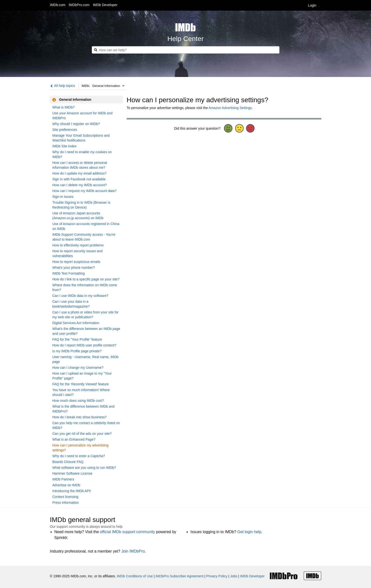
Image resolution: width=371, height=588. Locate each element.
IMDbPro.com (79, 5)
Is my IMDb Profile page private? (77, 351)
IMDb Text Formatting (69, 273)
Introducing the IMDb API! (72, 491)
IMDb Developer (105, 5)
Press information (66, 503)
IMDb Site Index (65, 146)
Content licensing (65, 497)
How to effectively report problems (78, 245)
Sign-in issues (63, 197)
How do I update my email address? (79, 173)
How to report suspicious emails (76, 262)
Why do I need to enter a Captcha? (79, 456)
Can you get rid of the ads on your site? (82, 434)
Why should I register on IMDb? (76, 124)
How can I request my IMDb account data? (85, 191)
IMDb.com (58, 5)
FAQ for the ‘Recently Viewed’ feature (81, 384)
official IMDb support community (128, 532)
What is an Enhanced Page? (74, 439)
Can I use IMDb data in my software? (80, 296)
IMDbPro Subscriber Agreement (180, 576)
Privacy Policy (217, 576)
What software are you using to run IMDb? (84, 468)
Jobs (234, 576)
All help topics (63, 86)
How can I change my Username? (78, 368)
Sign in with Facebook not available (79, 179)
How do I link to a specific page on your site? (86, 279)
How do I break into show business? (80, 417)
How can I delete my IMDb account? (80, 185)
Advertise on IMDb (66, 485)
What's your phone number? (74, 268)
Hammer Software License (72, 473)
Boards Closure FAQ (68, 462)
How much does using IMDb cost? (78, 401)
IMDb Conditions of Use (135, 576)
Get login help (249, 532)
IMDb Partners (63, 479)
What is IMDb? (64, 107)
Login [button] (314, 5)
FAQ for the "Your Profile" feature (77, 339)
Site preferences (65, 130)
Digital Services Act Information (76, 323)
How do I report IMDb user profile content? (84, 345)
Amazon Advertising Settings (230, 108)
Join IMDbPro (133, 551)
